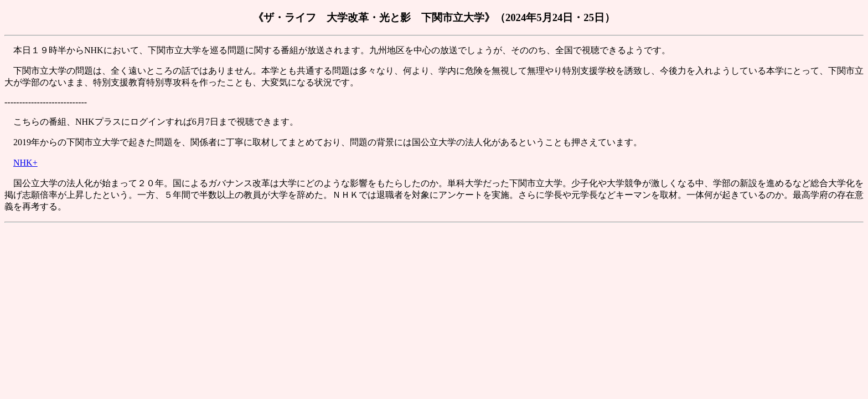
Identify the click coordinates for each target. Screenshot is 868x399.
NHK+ (25, 163)
